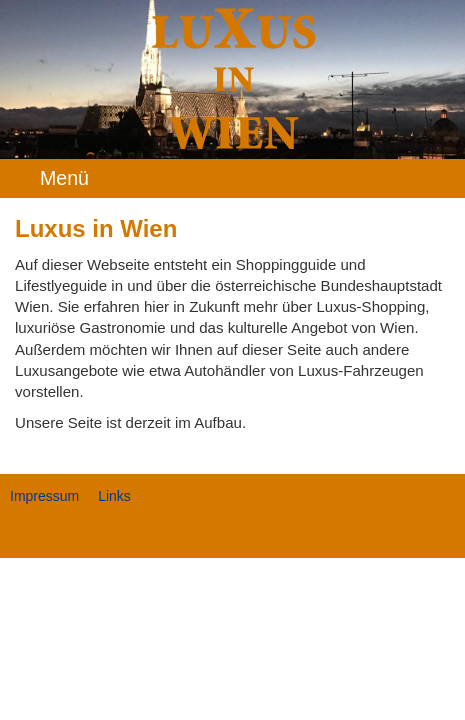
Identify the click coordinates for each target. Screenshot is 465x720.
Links (114, 496)
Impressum (44, 496)
